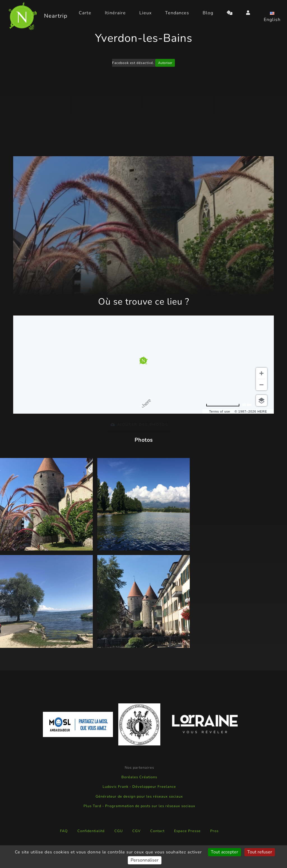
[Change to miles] (229, 405)
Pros (214, 831)
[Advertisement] (143, 112)
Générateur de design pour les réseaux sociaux (139, 796)
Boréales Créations (139, 777)
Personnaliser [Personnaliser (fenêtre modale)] (145, 860)
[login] (248, 13)
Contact (157, 831)
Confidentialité (91, 831)
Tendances (177, 13)
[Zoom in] (261, 373)
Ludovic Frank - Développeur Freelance (139, 787)
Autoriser (165, 63)
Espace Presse (187, 831)
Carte (85, 13)
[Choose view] (261, 400)
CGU (119, 831)
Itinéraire (115, 13)
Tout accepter (224, 852)
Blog (208, 13)
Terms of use (220, 411)
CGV (136, 831)
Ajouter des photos (139, 425)
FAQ (64, 831)
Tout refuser (260, 852)
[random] (230, 13)
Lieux (145, 13)
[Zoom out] (261, 385)
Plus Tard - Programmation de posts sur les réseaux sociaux (139, 806)
